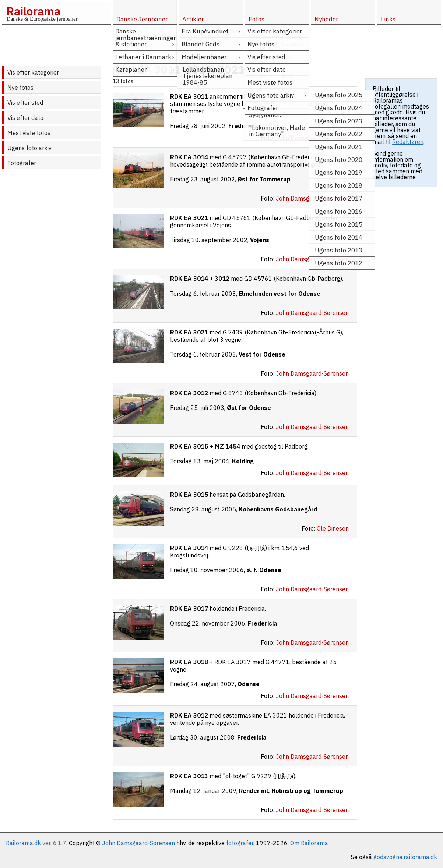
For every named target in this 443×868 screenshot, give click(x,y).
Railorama (33, 11)
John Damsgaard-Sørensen (138, 843)
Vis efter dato (25, 118)
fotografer (240, 843)
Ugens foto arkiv (29, 148)
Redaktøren (408, 142)
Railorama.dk (23, 843)
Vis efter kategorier (33, 72)
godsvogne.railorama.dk (405, 857)
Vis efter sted (25, 103)
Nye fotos (20, 88)
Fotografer (22, 163)
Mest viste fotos (29, 133)
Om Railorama (309, 843)
